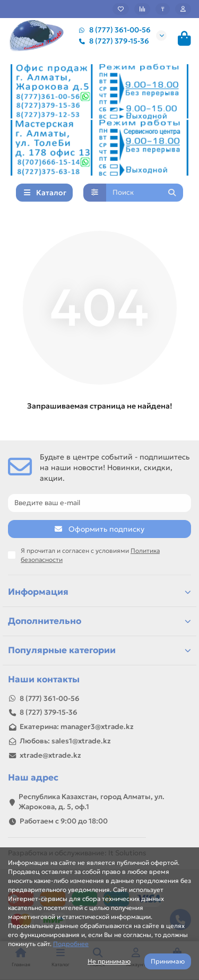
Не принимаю (109, 961)
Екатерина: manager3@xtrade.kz (77, 727)
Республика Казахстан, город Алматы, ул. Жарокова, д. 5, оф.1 (92, 802)
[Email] (99, 503)
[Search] (145, 193)
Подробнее (71, 944)
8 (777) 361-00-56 (113, 30)
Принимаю (168, 961)
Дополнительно (99, 621)
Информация (99, 592)
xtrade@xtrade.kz (50, 755)
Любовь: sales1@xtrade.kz (65, 741)
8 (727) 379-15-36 (112, 41)
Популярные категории (99, 650)
